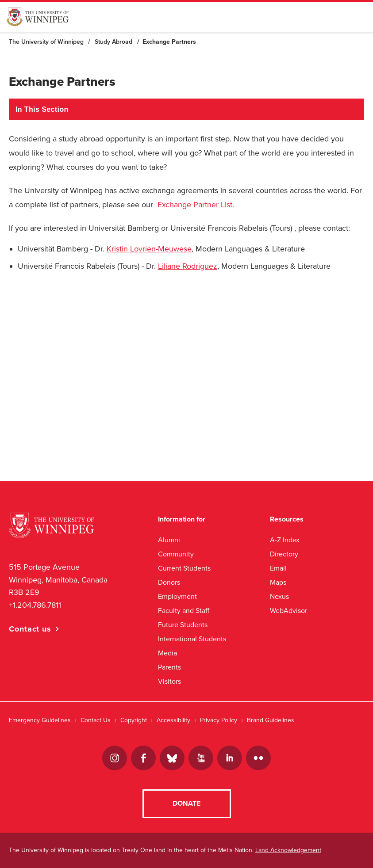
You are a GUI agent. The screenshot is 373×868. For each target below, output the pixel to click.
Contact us (30, 629)
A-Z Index (285, 540)
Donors (169, 582)
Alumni (169, 540)
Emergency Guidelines (40, 720)
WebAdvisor (288, 611)
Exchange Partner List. (196, 205)
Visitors (169, 681)
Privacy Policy (219, 720)
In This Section (42, 109)
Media (167, 653)
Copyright (134, 720)
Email (278, 568)
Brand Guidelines (271, 720)
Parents (169, 667)
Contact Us (96, 720)
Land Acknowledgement (288, 850)
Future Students (183, 625)
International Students (192, 639)
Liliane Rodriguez (188, 266)
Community (176, 554)
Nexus (279, 596)
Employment (177, 596)
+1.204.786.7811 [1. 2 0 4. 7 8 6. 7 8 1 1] (35, 605)
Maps (278, 582)
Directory (284, 554)
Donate (186, 803)
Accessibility (173, 720)
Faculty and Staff (184, 611)
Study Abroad (113, 42)
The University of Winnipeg (46, 42)
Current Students (184, 568)
